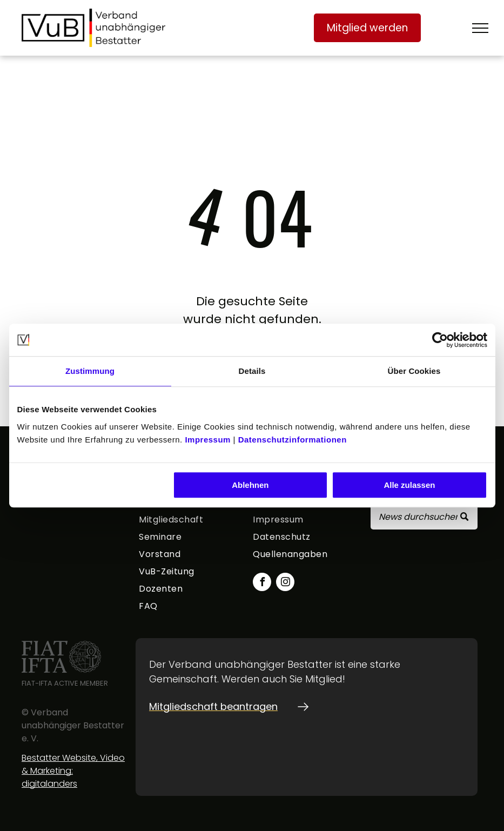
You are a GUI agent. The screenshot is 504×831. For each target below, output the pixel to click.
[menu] (480, 28)
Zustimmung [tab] (90, 371)
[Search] (424, 517)
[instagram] (285, 583)
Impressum (208, 440)
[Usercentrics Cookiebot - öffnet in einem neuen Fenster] (440, 340)
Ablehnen (250, 485)
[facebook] (262, 583)
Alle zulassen (409, 485)
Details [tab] (252, 371)
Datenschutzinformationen (293, 440)
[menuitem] (192, 521)
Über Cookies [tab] (414, 371)
